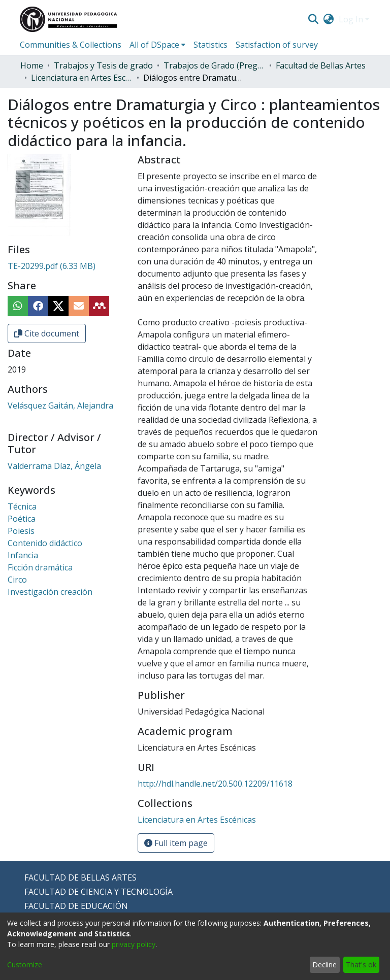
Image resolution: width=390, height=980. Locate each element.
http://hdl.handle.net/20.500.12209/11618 (215, 784)
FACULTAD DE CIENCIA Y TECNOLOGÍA (99, 892)
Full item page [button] (176, 843)
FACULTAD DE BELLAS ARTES (80, 877)
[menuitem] (329, 19)
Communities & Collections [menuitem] (71, 45)
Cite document (47, 333)
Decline (324, 965)
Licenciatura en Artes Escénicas (82, 78)
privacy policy (134, 944)
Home (32, 65)
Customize (25, 965)
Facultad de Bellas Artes (321, 65)
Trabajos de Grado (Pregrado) (214, 65)
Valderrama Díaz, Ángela (54, 466)
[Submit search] (313, 19)
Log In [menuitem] (351, 19)
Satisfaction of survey (277, 45)
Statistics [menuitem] (210, 45)
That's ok (361, 965)
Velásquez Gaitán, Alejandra (60, 405)
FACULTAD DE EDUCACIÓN (76, 906)
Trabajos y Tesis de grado (103, 65)
